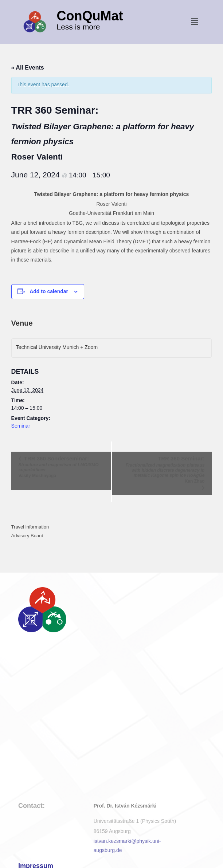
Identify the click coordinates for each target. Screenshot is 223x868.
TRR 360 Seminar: (162, 470)
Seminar (21, 426)
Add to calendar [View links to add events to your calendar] (49, 291)
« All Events (28, 68)
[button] (195, 22)
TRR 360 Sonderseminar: (61, 467)
